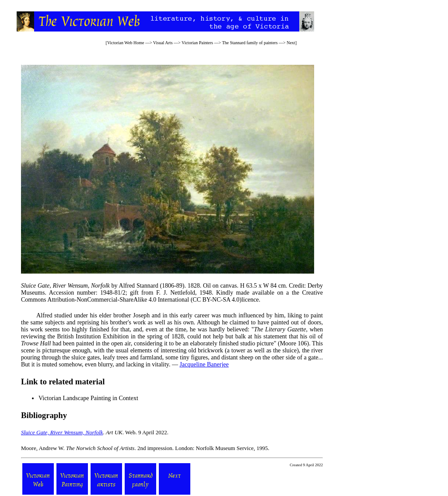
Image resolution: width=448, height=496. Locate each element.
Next (291, 43)
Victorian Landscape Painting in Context (88, 398)
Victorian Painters (197, 43)
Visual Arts (163, 43)
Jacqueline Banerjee (204, 364)
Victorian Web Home (126, 43)
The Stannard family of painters (250, 43)
